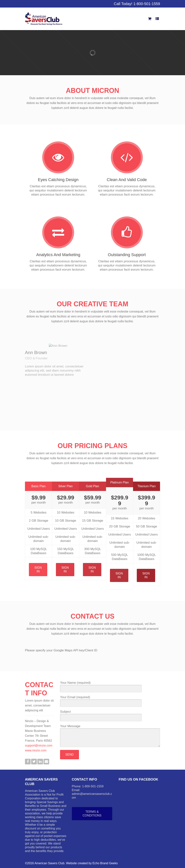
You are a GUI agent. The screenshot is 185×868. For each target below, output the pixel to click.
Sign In (38, 569)
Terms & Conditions (92, 814)
